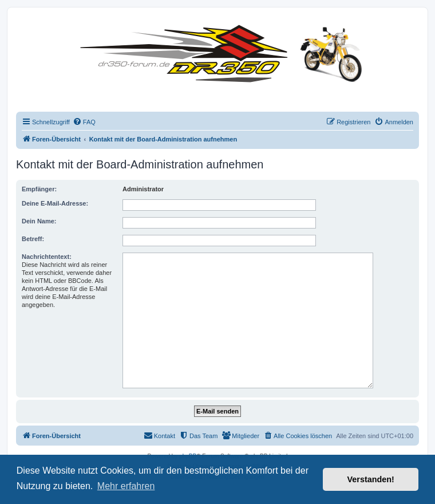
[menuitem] (84, 122)
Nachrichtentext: (47, 257)
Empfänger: (39, 189)
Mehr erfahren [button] (126, 486)
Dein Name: (39, 221)
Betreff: (33, 239)
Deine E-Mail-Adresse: (55, 203)
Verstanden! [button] (371, 479)
